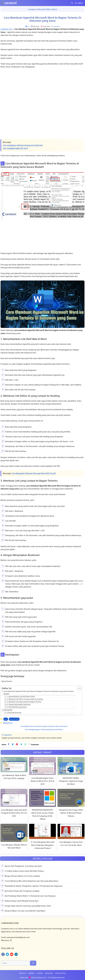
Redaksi (32, 973)
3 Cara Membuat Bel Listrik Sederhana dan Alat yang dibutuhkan (31, 881)
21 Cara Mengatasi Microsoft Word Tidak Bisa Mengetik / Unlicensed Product (43, 845)
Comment (57, 26)
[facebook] (9, 744)
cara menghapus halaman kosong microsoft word (23, 145)
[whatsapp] (25, 744)
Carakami (32, 9)
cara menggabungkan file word (15, 148)
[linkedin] (16, 956)
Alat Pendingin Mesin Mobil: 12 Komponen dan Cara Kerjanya (30, 896)
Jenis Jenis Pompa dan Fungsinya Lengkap (22, 891)
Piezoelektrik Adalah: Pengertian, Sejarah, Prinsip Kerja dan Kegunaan (34, 886)
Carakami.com (7, 29)
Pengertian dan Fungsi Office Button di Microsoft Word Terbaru (71, 813)
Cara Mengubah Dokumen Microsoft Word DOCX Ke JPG (34, 473)
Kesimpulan (8, 710)
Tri (28, 26)
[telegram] (21, 744)
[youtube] (12, 956)
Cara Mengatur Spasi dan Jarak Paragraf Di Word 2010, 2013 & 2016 (14, 813)
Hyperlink (9, 723)
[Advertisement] (42, 104)
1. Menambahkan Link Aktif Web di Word (21, 696)
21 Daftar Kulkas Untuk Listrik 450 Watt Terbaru (24, 871)
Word (55, 9)
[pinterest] (17, 744)
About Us (23, 973)
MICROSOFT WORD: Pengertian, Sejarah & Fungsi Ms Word (71, 781)
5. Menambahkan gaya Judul (17, 707)
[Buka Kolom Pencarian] (72, 3)
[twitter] (13, 744)
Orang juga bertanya (14, 712)
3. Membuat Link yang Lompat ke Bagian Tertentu (24, 702)
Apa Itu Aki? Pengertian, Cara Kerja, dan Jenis (23, 866)
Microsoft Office (44, 9)
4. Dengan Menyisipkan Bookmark (19, 704)
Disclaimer (49, 973)
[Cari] (33, 963)
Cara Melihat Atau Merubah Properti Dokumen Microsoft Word (44, 726)
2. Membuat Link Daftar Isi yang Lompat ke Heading (25, 699)
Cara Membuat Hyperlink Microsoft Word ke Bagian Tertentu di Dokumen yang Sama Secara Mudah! (39, 693)
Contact (40, 973)
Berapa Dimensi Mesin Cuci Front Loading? (22, 876)
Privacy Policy (61, 973)
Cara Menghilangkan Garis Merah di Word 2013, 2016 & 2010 (42, 781)
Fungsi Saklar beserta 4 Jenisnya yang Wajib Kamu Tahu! (28, 906)
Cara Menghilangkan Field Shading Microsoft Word (44, 730)
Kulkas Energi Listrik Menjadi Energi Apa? (22, 901)
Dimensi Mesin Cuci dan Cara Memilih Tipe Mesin (25, 911)
